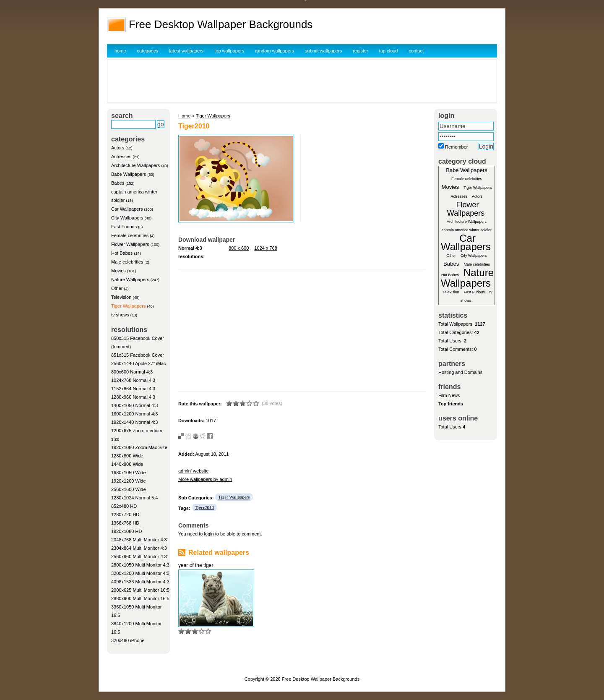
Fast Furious (124, 227)
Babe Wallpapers (129, 174)
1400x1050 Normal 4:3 (134, 405)
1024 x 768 (266, 248)
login (209, 534)
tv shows (120, 315)
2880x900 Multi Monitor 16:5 (140, 598)
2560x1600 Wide (129, 489)
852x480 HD (124, 506)
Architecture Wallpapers (135, 165)
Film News (449, 395)
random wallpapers (275, 51)
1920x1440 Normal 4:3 (134, 422)
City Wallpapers (127, 218)
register (361, 51)
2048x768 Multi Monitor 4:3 (139, 540)
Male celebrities (127, 262)
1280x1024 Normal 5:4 (134, 498)
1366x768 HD (125, 523)
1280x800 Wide (127, 456)
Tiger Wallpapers (128, 306)
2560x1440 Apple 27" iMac (139, 363)
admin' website (193, 471)
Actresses (121, 157)
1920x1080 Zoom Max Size (139, 447)
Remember (456, 147)
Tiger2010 (204, 507)
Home (184, 116)
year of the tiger (196, 565)
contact (416, 51)
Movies (118, 271)
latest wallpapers (186, 51)
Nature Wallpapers (130, 279)
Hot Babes (122, 253)
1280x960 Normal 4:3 (133, 397)
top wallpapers (229, 51)
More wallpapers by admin (205, 479)
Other (117, 288)
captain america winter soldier (467, 230)
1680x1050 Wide (129, 473)
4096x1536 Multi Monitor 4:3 (140, 582)
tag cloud (389, 51)
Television (121, 297)
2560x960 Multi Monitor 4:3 (139, 556)
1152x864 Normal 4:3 (133, 389)
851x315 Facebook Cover (138, 355)
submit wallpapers (323, 51)
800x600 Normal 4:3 (132, 372)
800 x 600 (239, 248)
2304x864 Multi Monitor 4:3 (139, 548)
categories (148, 51)
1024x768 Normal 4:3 (133, 380)
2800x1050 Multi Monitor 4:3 (140, 565)
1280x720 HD (125, 515)
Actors (118, 148)
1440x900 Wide (127, 464)
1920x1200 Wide (129, 481)
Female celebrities (130, 235)
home (120, 51)
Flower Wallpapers (130, 244)
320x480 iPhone (128, 640)
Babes (118, 183)
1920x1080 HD (126, 531)
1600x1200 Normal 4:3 (134, 414)
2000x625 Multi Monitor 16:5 (140, 590)
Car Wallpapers (127, 209)
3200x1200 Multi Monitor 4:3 (140, 573)
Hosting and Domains (460, 372)
